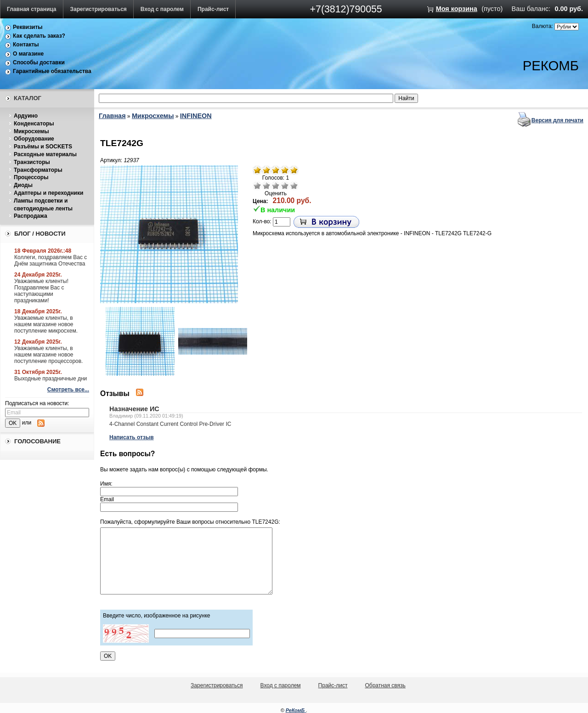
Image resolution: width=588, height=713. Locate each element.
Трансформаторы (38, 170)
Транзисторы (32, 162)
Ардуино (26, 116)
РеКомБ (296, 710)
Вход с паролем (162, 9)
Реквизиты (28, 27)
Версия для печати (557, 120)
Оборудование (34, 139)
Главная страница (32, 9)
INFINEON (196, 116)
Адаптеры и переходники (48, 193)
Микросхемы (31, 131)
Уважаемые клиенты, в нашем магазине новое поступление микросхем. (46, 324)
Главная (112, 116)
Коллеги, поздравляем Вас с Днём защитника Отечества (51, 260)
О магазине (28, 54)
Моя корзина (457, 9)
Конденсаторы (34, 124)
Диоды (23, 185)
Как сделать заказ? (39, 36)
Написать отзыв (132, 437)
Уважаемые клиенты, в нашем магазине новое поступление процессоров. (48, 355)
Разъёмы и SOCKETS (43, 147)
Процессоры (31, 177)
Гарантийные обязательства (52, 71)
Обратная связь (385, 685)
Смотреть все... (68, 390)
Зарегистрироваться (99, 9)
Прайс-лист (213, 9)
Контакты (26, 45)
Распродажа (31, 216)
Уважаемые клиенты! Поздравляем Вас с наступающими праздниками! (41, 291)
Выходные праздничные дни (51, 379)
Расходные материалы (45, 154)
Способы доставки (39, 62)
